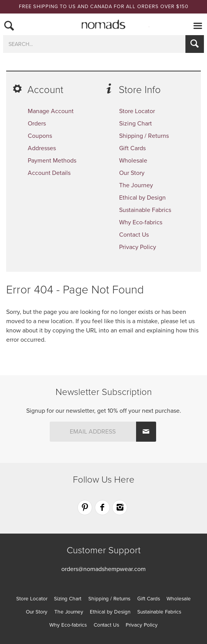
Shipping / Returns (144, 136)
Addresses (42, 148)
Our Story (132, 173)
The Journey (136, 185)
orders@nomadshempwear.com (103, 569)
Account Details (49, 173)
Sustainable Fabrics (145, 210)
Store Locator (137, 111)
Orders (37, 124)
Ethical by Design (142, 198)
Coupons (40, 136)
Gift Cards (132, 148)
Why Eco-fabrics (141, 222)
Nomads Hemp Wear (104, 24)
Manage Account (51, 111)
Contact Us (134, 235)
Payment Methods (52, 161)
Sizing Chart (135, 124)
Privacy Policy (138, 247)
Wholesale (133, 161)
